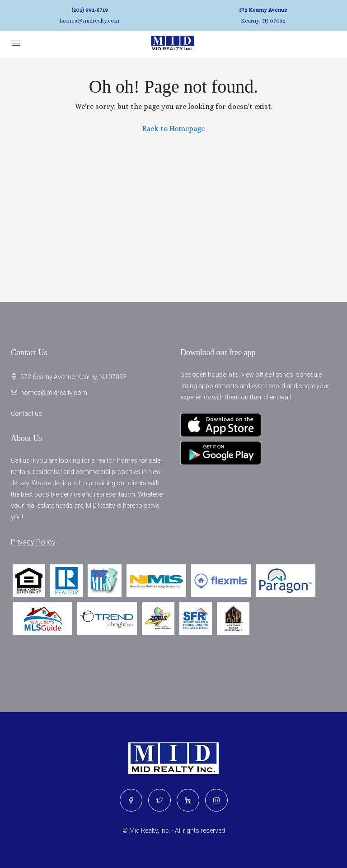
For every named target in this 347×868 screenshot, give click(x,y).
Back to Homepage (173, 129)
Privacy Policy (33, 542)
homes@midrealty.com (89, 21)
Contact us (26, 413)
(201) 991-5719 (90, 10)
